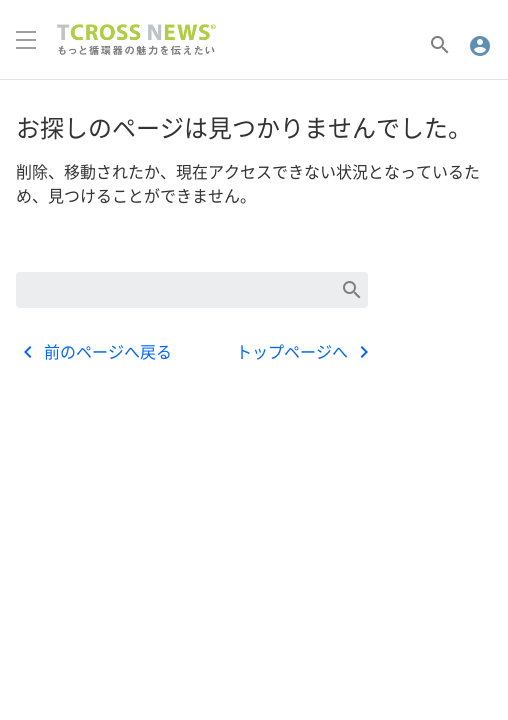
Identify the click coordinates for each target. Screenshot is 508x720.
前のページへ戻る (94, 352)
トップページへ (306, 352)
